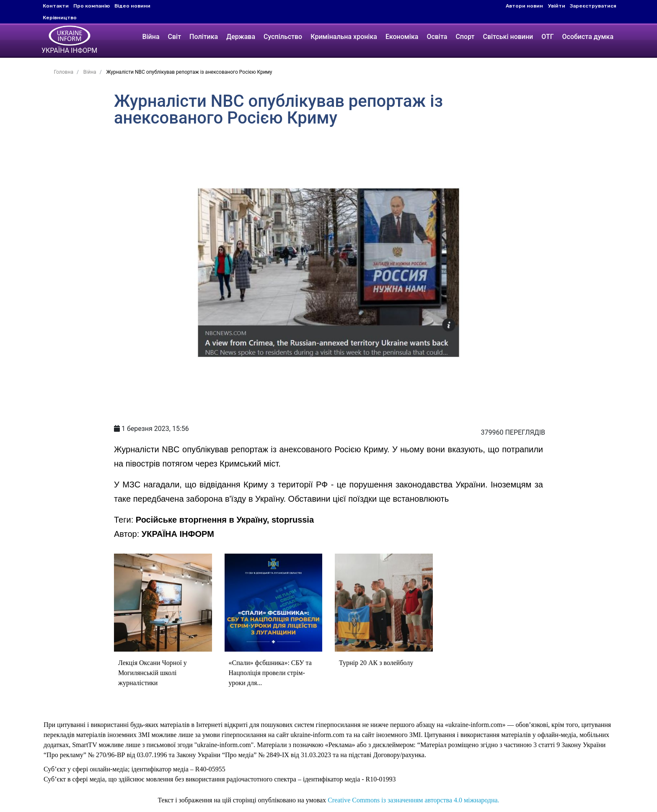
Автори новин (524, 6)
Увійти (557, 6)
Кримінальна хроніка (344, 37)
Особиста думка (588, 37)
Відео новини (132, 6)
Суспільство (283, 37)
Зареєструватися (593, 6)
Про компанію (92, 6)
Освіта (437, 37)
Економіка (402, 37)
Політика (204, 37)
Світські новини (508, 37)
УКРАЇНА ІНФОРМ (178, 534)
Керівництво (60, 18)
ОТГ (547, 37)
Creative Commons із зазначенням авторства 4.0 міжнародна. (413, 800)
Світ (175, 37)
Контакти (56, 6)
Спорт (465, 37)
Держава (241, 37)
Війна (151, 37)
